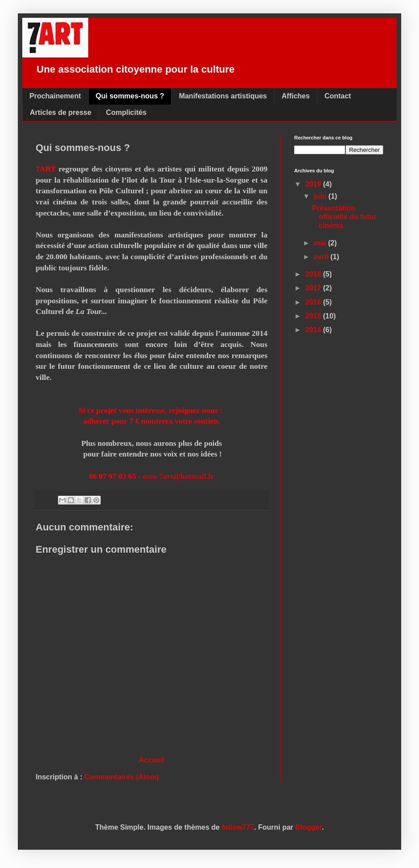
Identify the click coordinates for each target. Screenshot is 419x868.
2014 (314, 330)
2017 (314, 288)
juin (321, 196)
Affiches (296, 96)
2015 (314, 316)
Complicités (126, 112)
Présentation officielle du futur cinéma (344, 217)
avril (322, 257)
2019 (314, 184)
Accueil (152, 760)
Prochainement (55, 96)
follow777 (238, 827)
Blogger (309, 827)
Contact (338, 96)
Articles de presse (61, 112)
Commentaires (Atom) (121, 777)
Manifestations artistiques (223, 96)
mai (321, 243)
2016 (314, 302)
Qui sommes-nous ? (130, 96)
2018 (314, 274)
